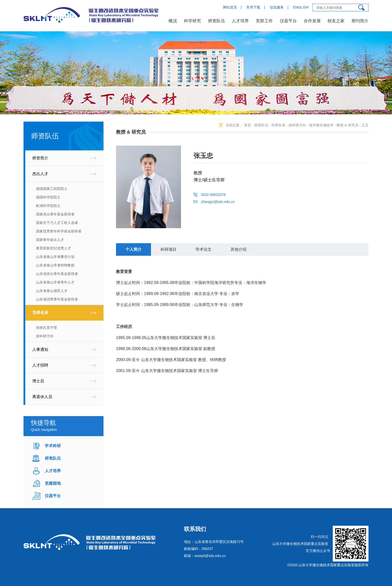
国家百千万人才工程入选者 (57, 223)
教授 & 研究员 (347, 125)
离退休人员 (42, 397)
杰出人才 (40, 174)
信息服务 (277, 7)
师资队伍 (216, 21)
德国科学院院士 (48, 197)
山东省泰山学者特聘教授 (55, 265)
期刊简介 (360, 21)
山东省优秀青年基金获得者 (57, 299)
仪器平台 (288, 21)
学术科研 (53, 446)
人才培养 (240, 21)
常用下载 (253, 7)
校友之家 (336, 21)
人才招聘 (40, 365)
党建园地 (53, 483)
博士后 (38, 381)
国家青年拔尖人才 (50, 240)
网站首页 (230, 7)
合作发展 (312, 21)
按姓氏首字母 (46, 328)
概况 (173, 21)
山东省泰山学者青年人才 (55, 282)
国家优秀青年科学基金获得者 (59, 231)
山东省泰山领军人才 (52, 291)
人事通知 (40, 349)
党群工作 (264, 21)
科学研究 (192, 21)
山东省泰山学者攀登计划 (55, 257)
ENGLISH (301, 7)
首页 (247, 125)
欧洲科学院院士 (48, 206)
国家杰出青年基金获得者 (55, 214)
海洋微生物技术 (321, 125)
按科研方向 (45, 336)
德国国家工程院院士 (52, 189)
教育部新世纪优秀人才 (53, 248)
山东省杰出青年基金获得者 (57, 274)
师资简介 (40, 158)
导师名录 (40, 313)
